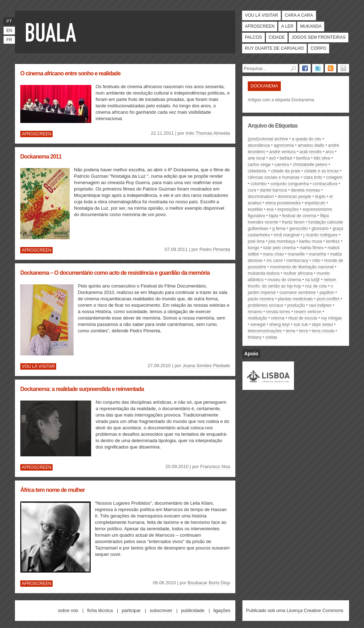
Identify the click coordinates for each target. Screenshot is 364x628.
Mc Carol (274, 261)
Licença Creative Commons (315, 610)
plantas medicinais (295, 299)
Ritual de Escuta (303, 318)
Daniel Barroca (273, 190)
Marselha (317, 254)
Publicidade (193, 610)
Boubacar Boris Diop (209, 583)
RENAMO (255, 312)
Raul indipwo (320, 305)
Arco (330, 152)
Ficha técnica (100, 610)
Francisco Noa (215, 466)
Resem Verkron (308, 312)
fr (9, 40)
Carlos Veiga (259, 165)
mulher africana (298, 273)
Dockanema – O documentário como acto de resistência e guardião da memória (115, 273)
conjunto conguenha (290, 184)
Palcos (253, 37)
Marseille (296, 254)
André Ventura (282, 152)
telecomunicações (265, 331)
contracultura (325, 184)
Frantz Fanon (293, 222)
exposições (288, 209)
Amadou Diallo (311, 145)
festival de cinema (299, 216)
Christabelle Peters (310, 165)
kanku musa (311, 241)
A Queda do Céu (307, 139)
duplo (320, 197)
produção (296, 305)
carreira (282, 165)
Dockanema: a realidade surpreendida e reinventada (82, 389)
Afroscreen (260, 26)
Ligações (222, 610)
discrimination (261, 197)
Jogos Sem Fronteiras (318, 37)
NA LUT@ (312, 280)
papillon (327, 292)
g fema (279, 229)
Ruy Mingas (331, 318)
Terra (304, 331)
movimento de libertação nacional (302, 267)
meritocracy (298, 261)
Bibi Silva (322, 158)
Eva (270, 209)
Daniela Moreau (306, 190)
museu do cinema (285, 280)
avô (272, 158)
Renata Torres (278, 312)
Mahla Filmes (312, 248)
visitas (271, 337)
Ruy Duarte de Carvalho (274, 48)
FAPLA (274, 216)
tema (291, 331)
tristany (255, 337)
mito (316, 261)
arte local (256, 158)
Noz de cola (316, 286)
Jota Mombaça (282, 241)
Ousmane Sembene (298, 292)
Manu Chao (273, 254)
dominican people (294, 197)
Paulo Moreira (261, 299)
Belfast (286, 158)
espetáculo (315, 203)
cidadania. (258, 171)
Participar (131, 610)
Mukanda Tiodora (264, 273)
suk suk (301, 324)
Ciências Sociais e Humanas (274, 177)
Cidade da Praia (286, 171)
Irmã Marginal (287, 235)
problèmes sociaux (266, 305)
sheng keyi (279, 324)
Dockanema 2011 (41, 157)
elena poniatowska (283, 203)
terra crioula (323, 331)
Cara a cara (299, 15)
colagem (334, 177)
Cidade (277, 37)
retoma (278, 318)
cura (252, 190)
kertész (333, 241)
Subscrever (161, 610)
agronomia (284, 145)
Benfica (303, 158)
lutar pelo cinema (280, 248)
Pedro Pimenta (215, 249)
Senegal (258, 324)
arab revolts (311, 152)
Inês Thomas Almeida (208, 133)
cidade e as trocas (322, 171)
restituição (258, 318)
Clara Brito (313, 177)
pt (9, 21)
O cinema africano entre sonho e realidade (70, 73)
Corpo (318, 48)
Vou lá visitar (261, 15)
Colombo (259, 184)
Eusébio (255, 209)
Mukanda (311, 26)
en (9, 31)
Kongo (254, 248)
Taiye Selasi (322, 324)
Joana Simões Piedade (206, 366)
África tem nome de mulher (52, 490)
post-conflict (328, 299)
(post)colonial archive (268, 139)
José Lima (256, 241)
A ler (287, 26)
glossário (320, 229)
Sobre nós (68, 610)
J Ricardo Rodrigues (321, 235)
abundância (259, 145)
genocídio (299, 229)
